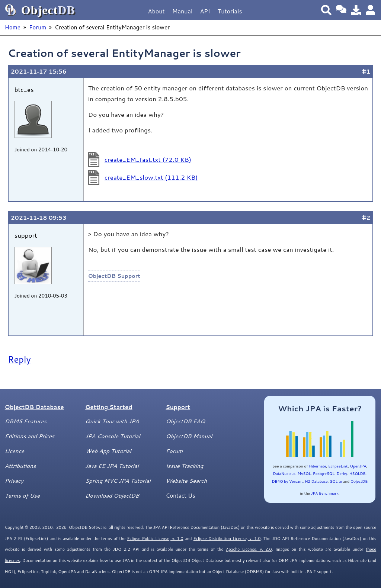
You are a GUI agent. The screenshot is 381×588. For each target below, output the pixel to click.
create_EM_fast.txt (148, 159)
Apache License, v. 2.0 (249, 549)
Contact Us (180, 495)
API (205, 11)
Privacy (14, 481)
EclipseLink (338, 466)
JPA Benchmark (325, 493)
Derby (342, 473)
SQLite (336, 481)
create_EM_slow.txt (151, 177)
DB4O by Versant (287, 481)
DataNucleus (284, 473)
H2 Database (316, 481)
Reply (19, 359)
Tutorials (230, 11)
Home (13, 27)
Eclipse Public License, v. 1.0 (155, 539)
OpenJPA (358, 466)
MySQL (304, 473)
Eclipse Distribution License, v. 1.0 (227, 539)
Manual (183, 11)
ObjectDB (359, 481)
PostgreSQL (324, 473)
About (156, 11)
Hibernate (317, 466)
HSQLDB (358, 473)
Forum (38, 27)
